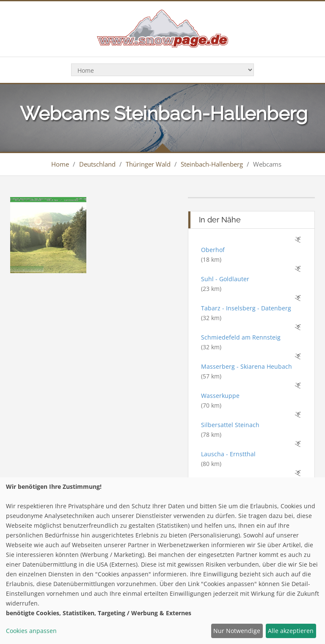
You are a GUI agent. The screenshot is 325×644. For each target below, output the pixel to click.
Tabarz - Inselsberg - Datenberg (246, 308)
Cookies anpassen (31, 631)
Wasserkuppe (220, 396)
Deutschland (97, 164)
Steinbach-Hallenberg (212, 164)
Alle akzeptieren (291, 631)
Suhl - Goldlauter (225, 279)
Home (60, 164)
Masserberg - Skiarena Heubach (247, 366)
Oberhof (213, 250)
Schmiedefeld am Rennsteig (241, 337)
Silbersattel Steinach (230, 425)
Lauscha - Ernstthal (228, 454)
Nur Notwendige (237, 631)
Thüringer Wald (148, 164)
